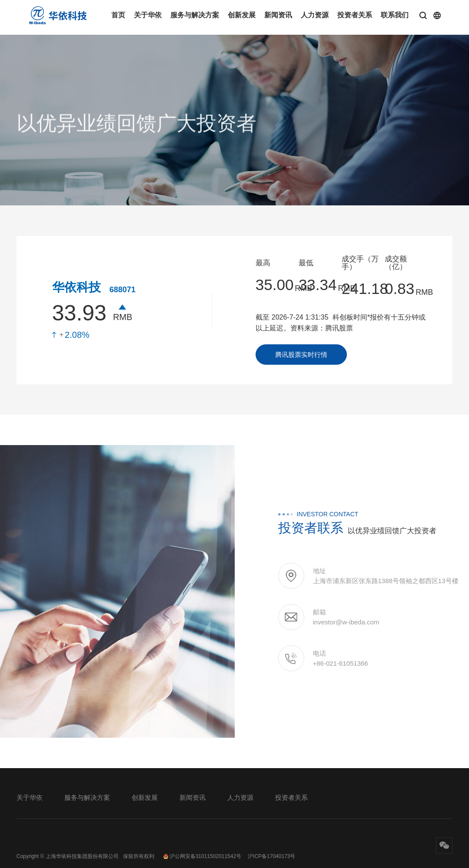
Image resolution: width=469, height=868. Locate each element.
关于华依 (148, 15)
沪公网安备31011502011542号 (202, 856)
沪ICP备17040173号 (271, 856)
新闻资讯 (278, 15)
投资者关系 (355, 15)
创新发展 (242, 15)
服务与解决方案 (195, 15)
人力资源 (315, 15)
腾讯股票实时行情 (301, 355)
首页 (118, 15)
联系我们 (395, 15)
